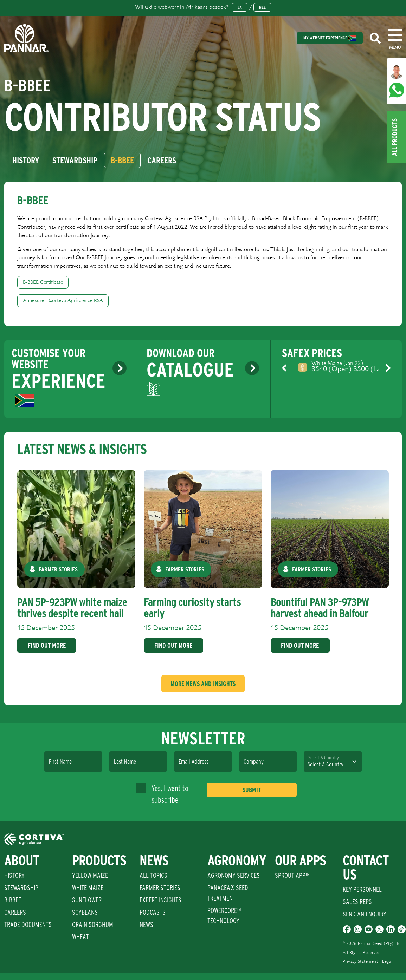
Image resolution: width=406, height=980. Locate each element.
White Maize (88, 888)
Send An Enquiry (365, 914)
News (146, 925)
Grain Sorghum (93, 925)
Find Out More (47, 645)
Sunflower (87, 900)
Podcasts (153, 912)
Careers (15, 912)
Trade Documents (28, 925)
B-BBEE (13, 900)
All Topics (153, 875)
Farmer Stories (160, 888)
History (14, 875)
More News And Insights (203, 684)
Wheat (80, 937)
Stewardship (21, 888)
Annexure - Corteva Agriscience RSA (63, 301)
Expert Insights (160, 900)
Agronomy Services (234, 875)
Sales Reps (357, 902)
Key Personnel (362, 889)
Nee (262, 7)
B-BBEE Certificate (43, 282)
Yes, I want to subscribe (162, 793)
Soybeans (85, 912)
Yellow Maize (90, 875)
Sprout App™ (292, 875)
